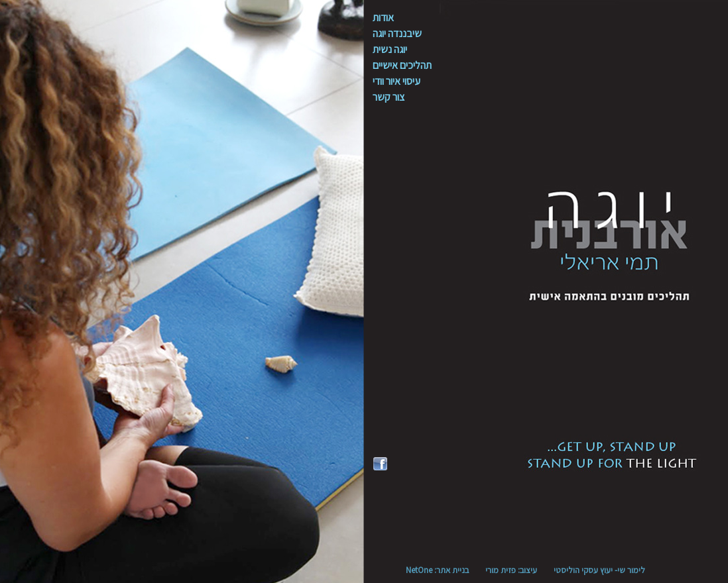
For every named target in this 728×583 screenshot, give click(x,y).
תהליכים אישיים (402, 65)
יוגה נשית (390, 49)
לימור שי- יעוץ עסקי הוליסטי (599, 570)
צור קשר (389, 97)
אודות (383, 18)
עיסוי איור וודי (396, 81)
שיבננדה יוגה (397, 33)
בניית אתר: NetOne (437, 570)
